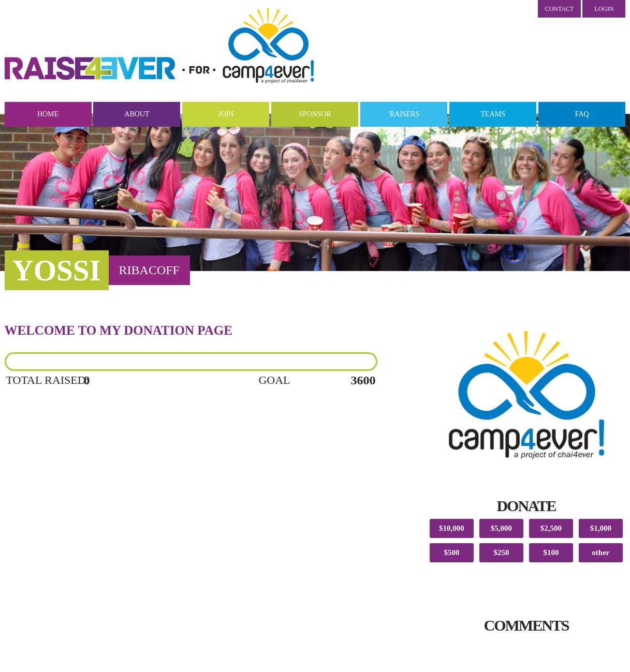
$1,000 (601, 528)
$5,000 (501, 528)
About (137, 114)
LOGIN (604, 9)
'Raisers (404, 114)
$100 (551, 552)
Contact (560, 9)
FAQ (582, 114)
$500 (451, 552)
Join (226, 114)
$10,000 (452, 528)
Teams (493, 114)
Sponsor (315, 114)
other (600, 552)
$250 (501, 552)
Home (48, 114)
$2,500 (551, 528)
